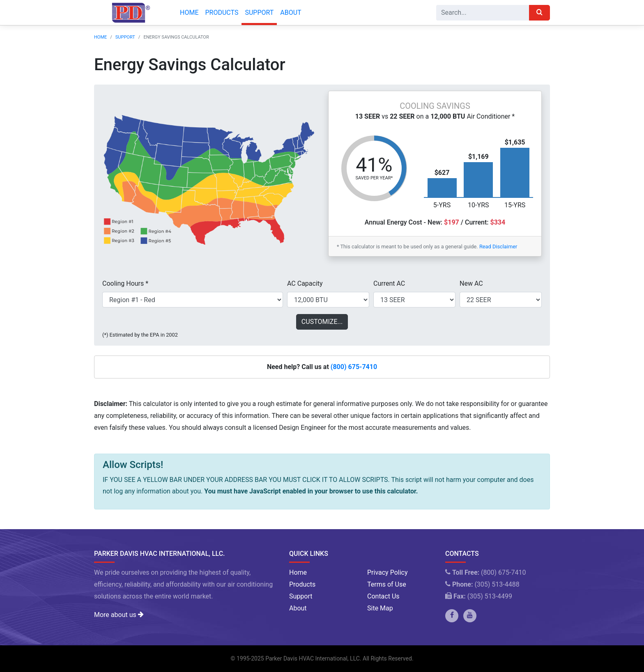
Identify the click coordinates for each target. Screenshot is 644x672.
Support (259, 13)
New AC (471, 283)
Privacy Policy (388, 572)
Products (222, 13)
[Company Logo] (129, 13)
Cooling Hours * (125, 283)
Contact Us (383, 596)
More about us (119, 615)
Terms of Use (387, 584)
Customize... (322, 322)
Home (189, 13)
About (291, 13)
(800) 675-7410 (354, 367)
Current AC (389, 283)
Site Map (380, 608)
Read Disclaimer (498, 247)
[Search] (483, 13)
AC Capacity (305, 283)
